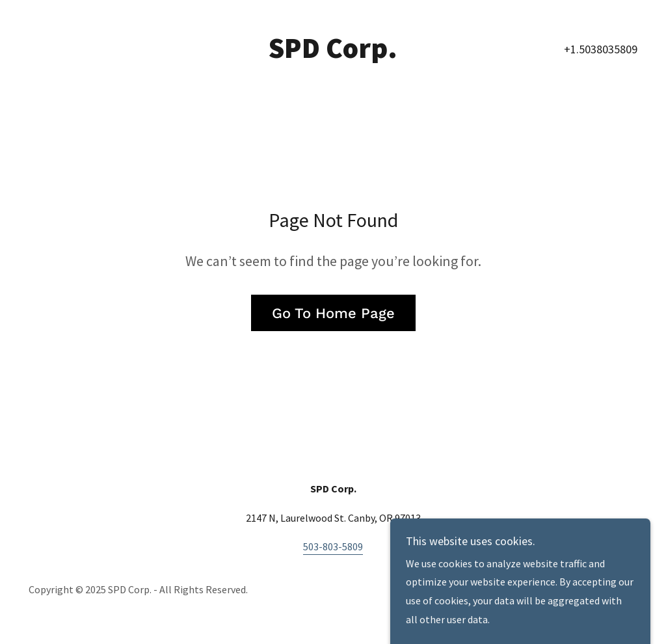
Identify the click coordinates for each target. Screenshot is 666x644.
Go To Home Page (333, 313)
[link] (333, 54)
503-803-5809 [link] (333, 546)
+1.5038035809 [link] (601, 49)
